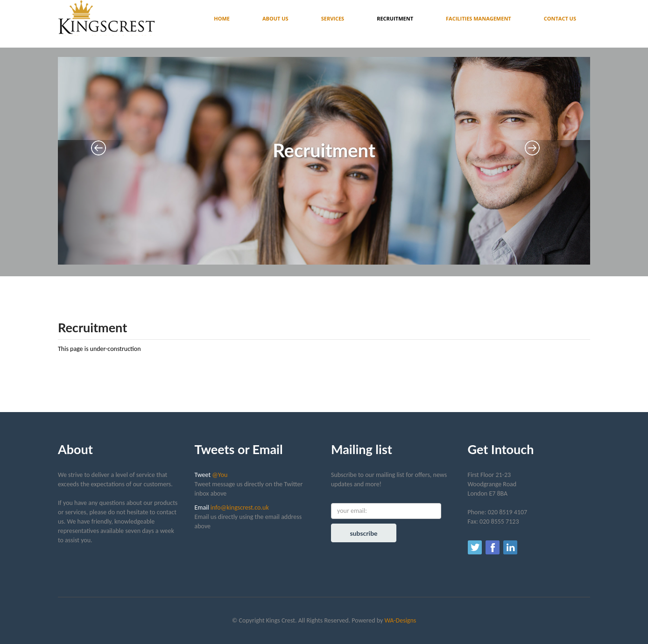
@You (220, 475)
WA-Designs (400, 620)
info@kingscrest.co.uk (240, 507)
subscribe (363, 533)
